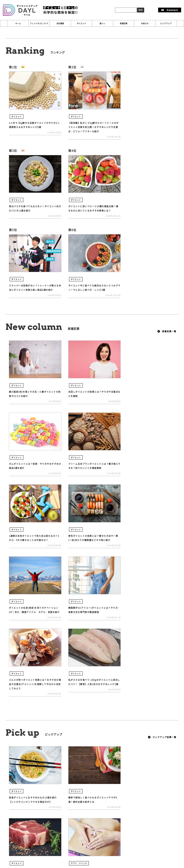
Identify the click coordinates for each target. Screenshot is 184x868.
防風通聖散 (63, 788)
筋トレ (102, 23)
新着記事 (124, 23)
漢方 (50, 788)
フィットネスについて (39, 23)
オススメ (19, 788)
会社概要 (60, 23)
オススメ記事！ (36, 788)
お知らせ (145, 23)
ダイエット (81, 23)
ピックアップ (166, 23)
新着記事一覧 (167, 250)
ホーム (18, 23)
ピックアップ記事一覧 (162, 584)
